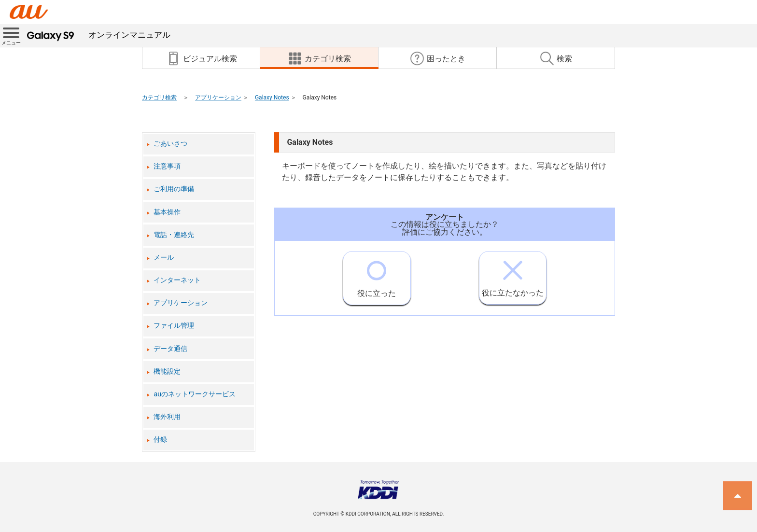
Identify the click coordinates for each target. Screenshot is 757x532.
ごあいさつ (170, 144)
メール (164, 258)
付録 (160, 440)
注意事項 (167, 166)
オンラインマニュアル (99, 35)
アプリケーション (218, 98)
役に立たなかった (513, 274)
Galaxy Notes (272, 98)
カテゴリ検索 (159, 98)
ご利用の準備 (174, 189)
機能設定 (167, 371)
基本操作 (167, 212)
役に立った (377, 275)
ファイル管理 (174, 326)
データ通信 (170, 349)
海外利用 (167, 417)
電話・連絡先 (174, 235)
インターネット (177, 280)
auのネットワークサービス (195, 394)
